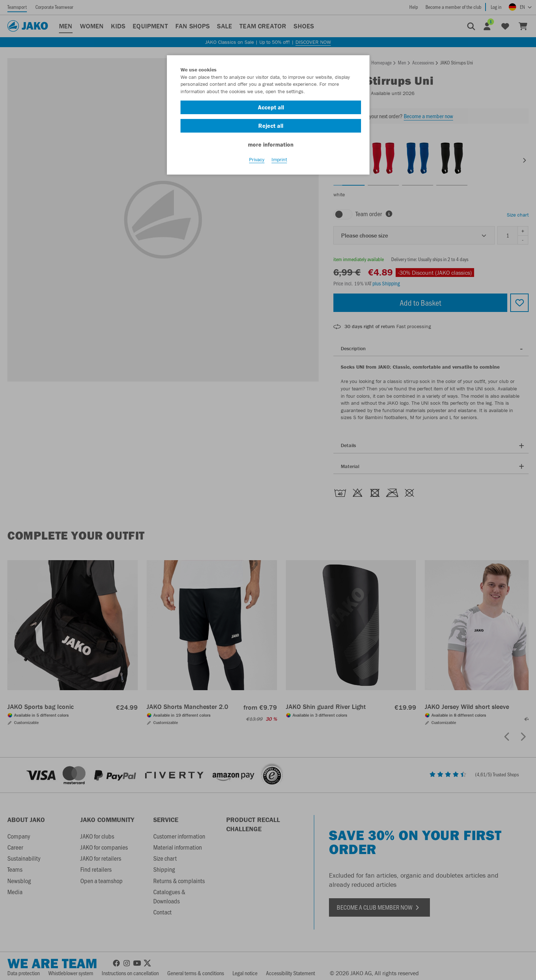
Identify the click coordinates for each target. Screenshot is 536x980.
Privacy (257, 162)
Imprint (279, 162)
